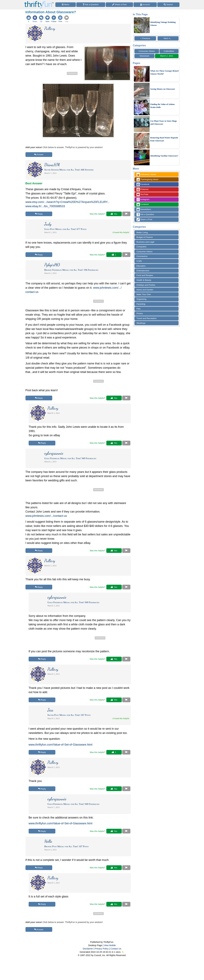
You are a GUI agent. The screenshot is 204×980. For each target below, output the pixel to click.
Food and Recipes (145, 275)
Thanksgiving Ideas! (148, 180)
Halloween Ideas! (146, 174)
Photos (140, 313)
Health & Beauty (144, 280)
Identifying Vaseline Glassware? (164, 156)
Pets (139, 309)
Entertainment (143, 271)
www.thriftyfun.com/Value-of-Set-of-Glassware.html (61, 745)
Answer (39, 154)
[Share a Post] (119, 5)
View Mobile (110, 945)
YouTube (142, 195)
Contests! (143, 204)
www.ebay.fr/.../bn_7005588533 (45, 206)
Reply (39, 214)
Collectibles (169, 51)
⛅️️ (123, 952)
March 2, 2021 (167, 56)
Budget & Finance (145, 237)
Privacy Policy (102, 949)
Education (141, 266)
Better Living (142, 232)
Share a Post (144, 220)
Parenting (141, 304)
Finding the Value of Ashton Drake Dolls (163, 106)
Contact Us (116, 949)
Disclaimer (88, 949)
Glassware (144, 56)
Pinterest (143, 189)
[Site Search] (168, 5)
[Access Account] (145, 5)
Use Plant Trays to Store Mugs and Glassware (164, 122)
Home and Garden (145, 290)
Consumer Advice (147, 51)
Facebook (143, 184)
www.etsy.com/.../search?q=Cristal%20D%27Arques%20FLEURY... (68, 202)
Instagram (143, 200)
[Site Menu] (66, 5)
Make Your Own (144, 294)
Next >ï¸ (168, 38)
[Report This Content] (126, 214)
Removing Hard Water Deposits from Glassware (164, 139)
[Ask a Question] (91, 5)
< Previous (145, 38)
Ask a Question (145, 215)
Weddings (141, 323)
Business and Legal (145, 242)
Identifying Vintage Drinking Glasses (163, 24)
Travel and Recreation (147, 318)
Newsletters (144, 209)
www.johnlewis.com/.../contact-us (46, 516)
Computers (142, 247)
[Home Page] (39, 2)
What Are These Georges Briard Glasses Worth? (164, 72)
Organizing (141, 299)
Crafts (139, 261)
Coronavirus (142, 256)
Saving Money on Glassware (163, 89)
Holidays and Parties (146, 285)
